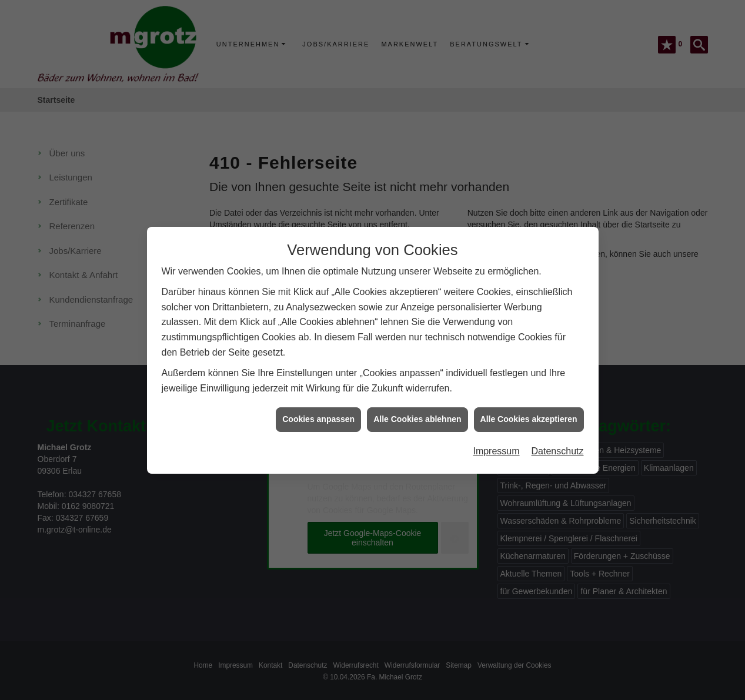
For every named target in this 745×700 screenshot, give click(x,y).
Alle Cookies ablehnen (417, 406)
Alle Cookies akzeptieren (529, 406)
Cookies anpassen (318, 406)
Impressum (496, 438)
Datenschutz (558, 438)
